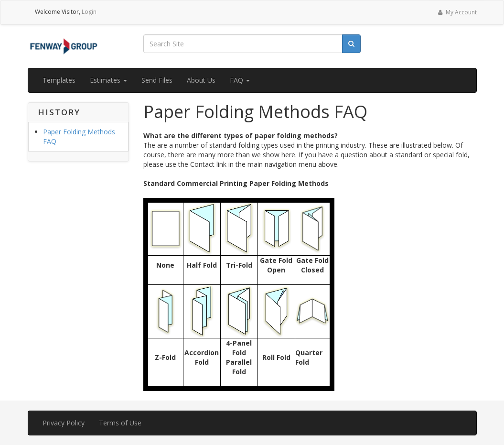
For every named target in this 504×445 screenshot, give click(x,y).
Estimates (108, 80)
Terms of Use (120, 423)
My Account (456, 12)
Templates (59, 80)
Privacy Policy (64, 423)
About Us (201, 80)
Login (89, 12)
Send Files (157, 80)
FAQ (240, 80)
